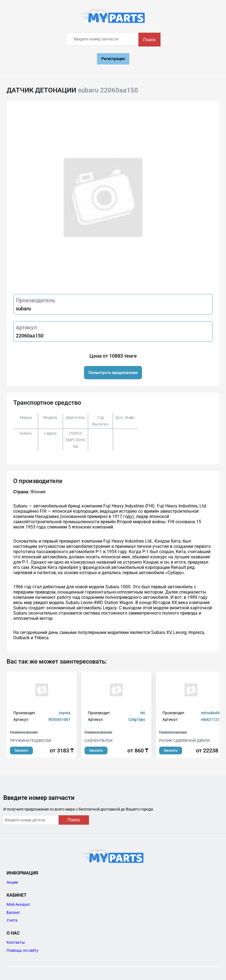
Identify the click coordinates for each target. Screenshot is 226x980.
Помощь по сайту (23, 950)
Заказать (21, 751)
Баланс (13, 912)
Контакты (16, 942)
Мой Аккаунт (19, 904)
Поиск (149, 40)
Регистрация (113, 59)
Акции (12, 882)
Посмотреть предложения (113, 373)
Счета (12, 920)
